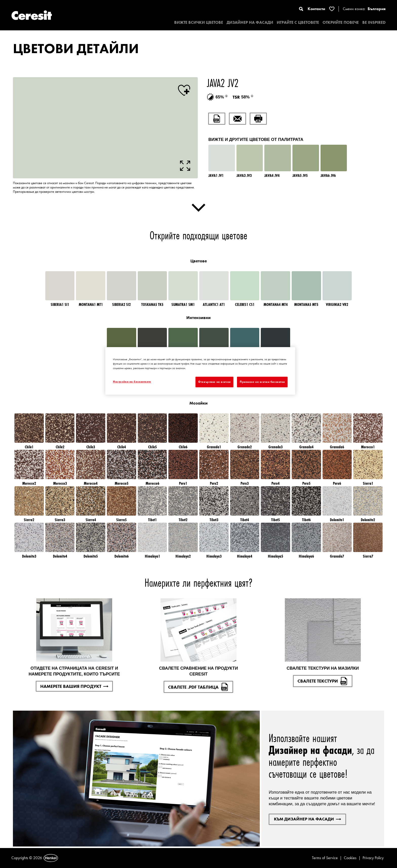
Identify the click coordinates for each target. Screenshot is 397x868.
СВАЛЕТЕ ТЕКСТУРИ (323, 681)
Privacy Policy (373, 858)
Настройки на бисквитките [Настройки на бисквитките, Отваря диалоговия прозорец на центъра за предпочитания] (132, 382)
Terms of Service (325, 858)
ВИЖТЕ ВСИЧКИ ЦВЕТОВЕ (199, 22)
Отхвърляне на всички (214, 382)
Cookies (350, 858)
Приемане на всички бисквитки (262, 382)
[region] (200, 371)
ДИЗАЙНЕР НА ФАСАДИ (250, 22)
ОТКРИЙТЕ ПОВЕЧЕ (341, 22)
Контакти (316, 9)
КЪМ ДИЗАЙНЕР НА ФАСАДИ (307, 819)
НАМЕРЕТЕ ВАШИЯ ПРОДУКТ (74, 686)
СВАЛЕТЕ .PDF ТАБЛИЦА (198, 687)
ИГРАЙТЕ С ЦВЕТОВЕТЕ (298, 22)
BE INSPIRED (374, 22)
